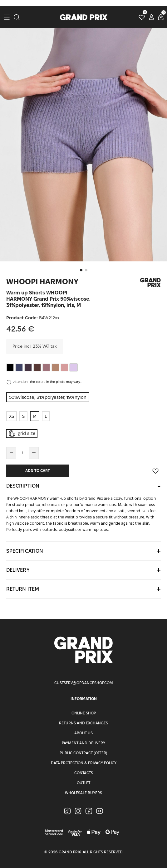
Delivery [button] (18, 570)
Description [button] (23, 486)
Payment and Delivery (83, 743)
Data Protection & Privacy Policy (84, 763)
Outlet (83, 783)
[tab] (83, 486)
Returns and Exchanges (83, 723)
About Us (83, 733)
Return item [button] (23, 589)
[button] (81, 270)
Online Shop (84, 713)
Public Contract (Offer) (83, 753)
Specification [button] (25, 551)
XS (12, 416)
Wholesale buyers (83, 793)
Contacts (84, 773)
